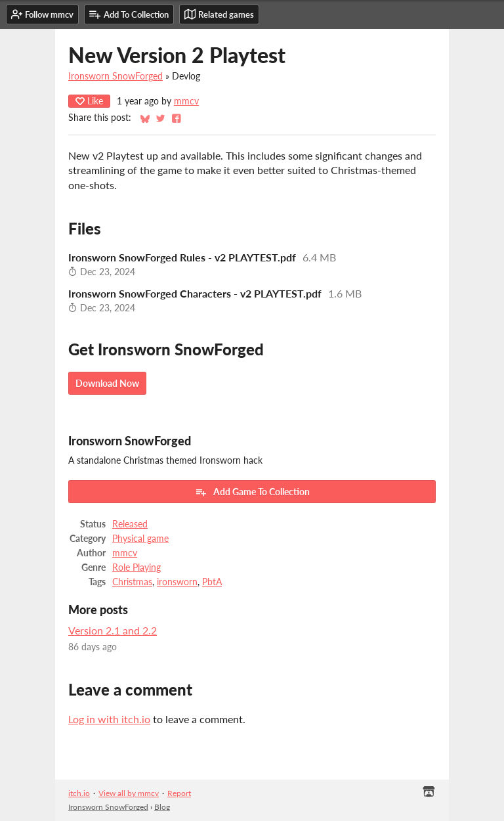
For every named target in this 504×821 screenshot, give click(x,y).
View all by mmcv (129, 793)
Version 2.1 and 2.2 (113, 630)
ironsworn (177, 582)
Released (130, 524)
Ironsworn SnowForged (115, 76)
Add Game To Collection (252, 492)
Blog (162, 807)
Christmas (132, 582)
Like (89, 101)
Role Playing (136, 567)
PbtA (212, 582)
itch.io (79, 793)
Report (179, 793)
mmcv (186, 101)
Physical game (140, 539)
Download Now (107, 383)
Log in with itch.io (109, 719)
